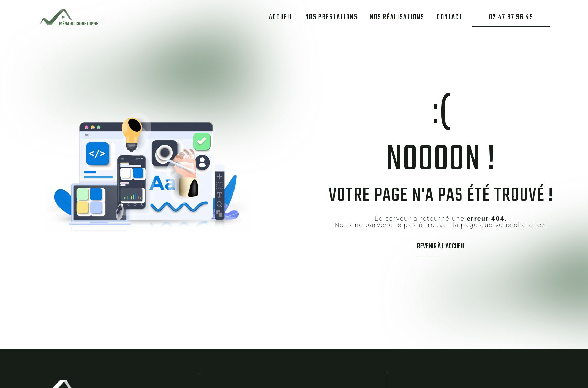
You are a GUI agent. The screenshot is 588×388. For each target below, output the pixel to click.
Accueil (281, 17)
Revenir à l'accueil (441, 246)
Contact (450, 17)
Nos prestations (331, 17)
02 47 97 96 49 (511, 17)
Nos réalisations (397, 17)
